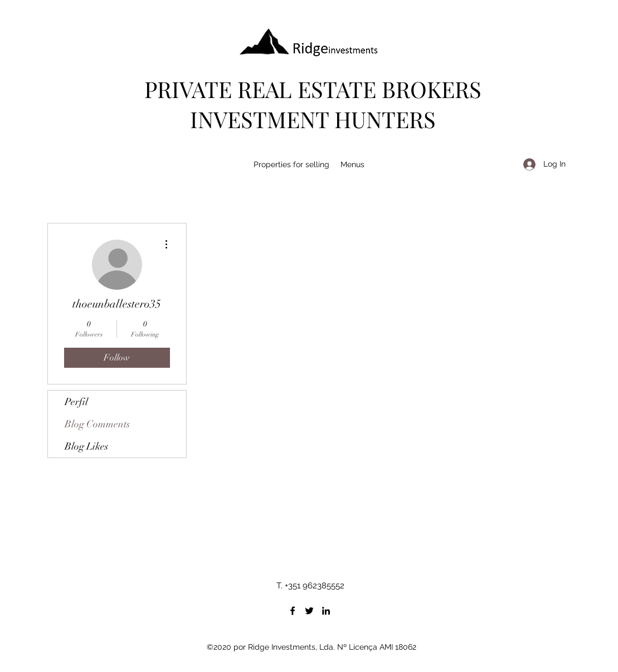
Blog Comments (97, 424)
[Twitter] (309, 611)
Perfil (76, 402)
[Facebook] (293, 611)
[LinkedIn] (326, 611)
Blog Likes (86, 446)
